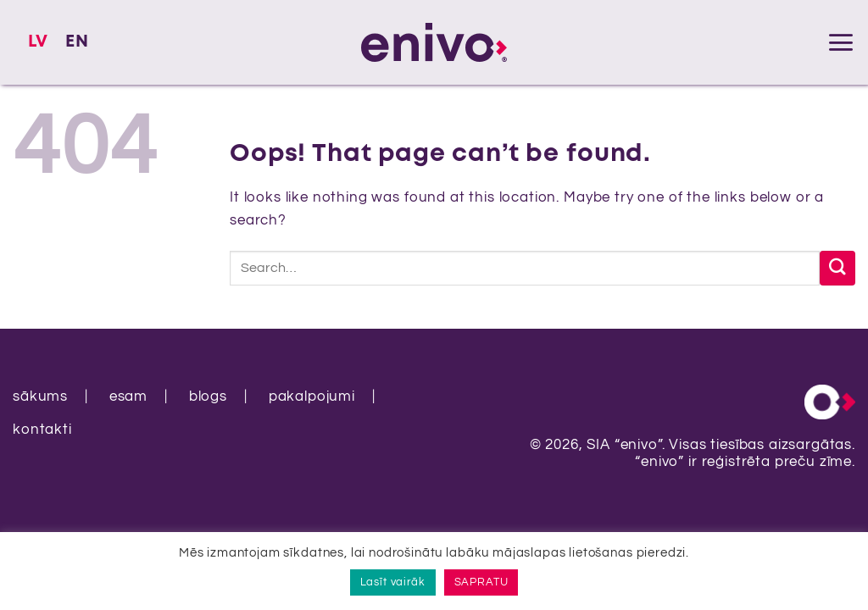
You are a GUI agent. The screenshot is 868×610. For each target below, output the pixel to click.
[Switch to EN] (77, 42)
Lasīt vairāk (393, 582)
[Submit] (837, 268)
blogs (208, 396)
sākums (40, 396)
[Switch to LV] (38, 42)
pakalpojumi (312, 396)
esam (128, 396)
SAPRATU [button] (481, 582)
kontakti (42, 430)
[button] (841, 42)
